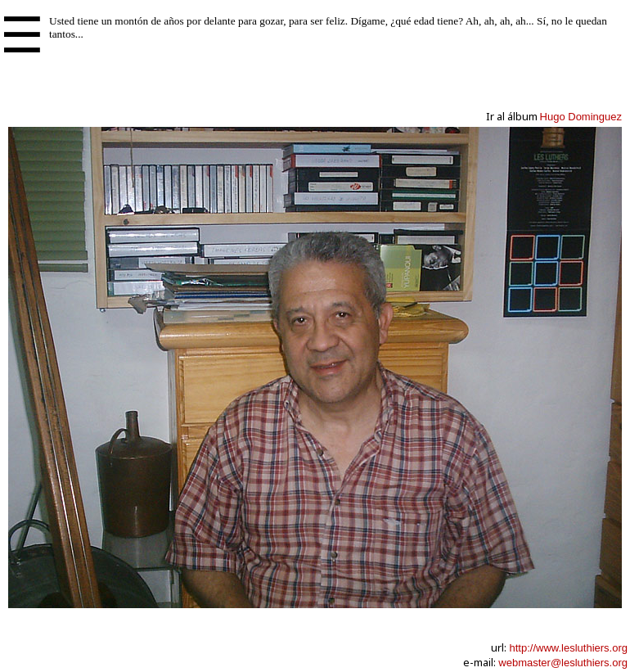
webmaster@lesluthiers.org (563, 663)
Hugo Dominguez (581, 117)
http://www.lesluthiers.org (568, 648)
